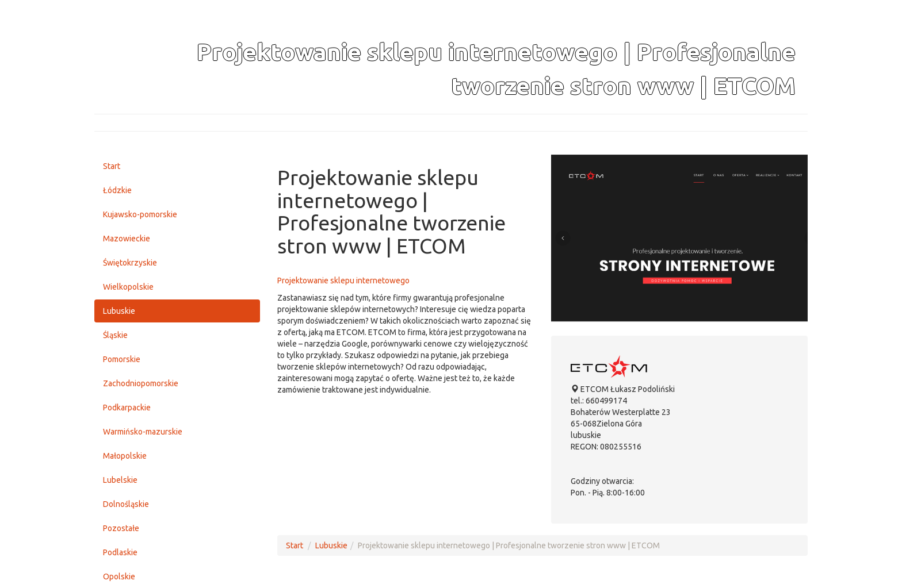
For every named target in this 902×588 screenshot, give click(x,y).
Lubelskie (120, 480)
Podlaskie (120, 552)
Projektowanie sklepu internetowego (343, 280)
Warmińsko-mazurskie (143, 432)
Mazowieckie (127, 239)
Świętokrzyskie (130, 263)
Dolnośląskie (126, 504)
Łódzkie (117, 190)
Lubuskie (119, 311)
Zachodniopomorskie (141, 383)
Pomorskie (122, 359)
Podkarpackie (127, 408)
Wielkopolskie (128, 287)
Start (112, 166)
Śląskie (115, 335)
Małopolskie (125, 456)
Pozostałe (121, 528)
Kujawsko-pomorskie (140, 214)
